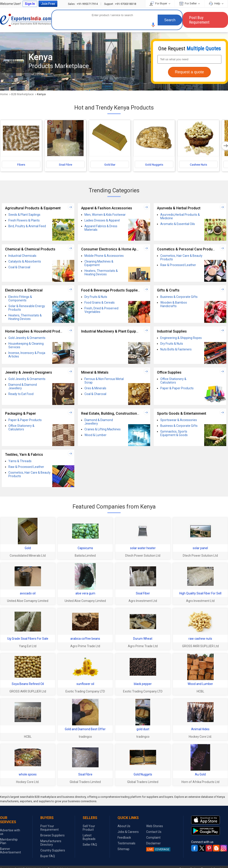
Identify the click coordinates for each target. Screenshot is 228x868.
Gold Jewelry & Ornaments (27, 338)
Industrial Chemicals (22, 256)
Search (170, 20)
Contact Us (154, 832)
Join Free (48, 4)
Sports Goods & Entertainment (182, 414)
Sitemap (123, 849)
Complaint (153, 838)
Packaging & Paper (21, 414)
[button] (153, 25)
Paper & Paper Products (177, 389)
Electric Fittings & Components (20, 299)
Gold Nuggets (154, 165)
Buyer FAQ (48, 856)
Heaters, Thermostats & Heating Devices (101, 273)
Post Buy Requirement (199, 20)
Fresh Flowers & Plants (24, 221)
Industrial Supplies (172, 332)
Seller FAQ (90, 845)
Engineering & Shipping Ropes (181, 338)
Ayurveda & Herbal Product (179, 209)
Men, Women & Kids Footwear (105, 215)
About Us (124, 826)
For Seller (190, 3)
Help (216, 3)
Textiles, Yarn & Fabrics (24, 455)
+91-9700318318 (120, 4)
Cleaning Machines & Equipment (99, 264)
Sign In (30, 4)
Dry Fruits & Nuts (96, 297)
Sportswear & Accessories (179, 420)
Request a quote (189, 72)
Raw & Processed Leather (178, 265)
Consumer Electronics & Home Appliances (116, 250)
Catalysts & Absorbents (25, 262)
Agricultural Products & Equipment (33, 209)
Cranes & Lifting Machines (103, 430)
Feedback (124, 838)
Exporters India (26, 20)
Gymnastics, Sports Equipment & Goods (174, 434)
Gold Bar (110, 165)
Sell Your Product (89, 828)
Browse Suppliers (52, 835)
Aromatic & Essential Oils (178, 224)
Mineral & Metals (95, 373)
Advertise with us (10, 832)
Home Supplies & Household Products (36, 332)
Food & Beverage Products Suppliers (111, 291)
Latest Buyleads (89, 837)
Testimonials (126, 843)
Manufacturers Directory (51, 843)
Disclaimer (153, 843)
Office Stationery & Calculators (173, 381)
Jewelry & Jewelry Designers (29, 373)
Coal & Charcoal (19, 268)
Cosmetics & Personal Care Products (187, 250)
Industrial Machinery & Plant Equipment (113, 332)
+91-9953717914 (83, 4)
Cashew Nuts (198, 165)
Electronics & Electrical (24, 291)
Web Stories (155, 826)
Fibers (21, 165)
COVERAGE (158, 849)
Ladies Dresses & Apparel (102, 221)
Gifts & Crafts (168, 291)
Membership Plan (9, 841)
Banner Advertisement (10, 851)
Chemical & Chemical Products (30, 250)
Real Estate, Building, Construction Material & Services (125, 414)
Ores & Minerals (95, 389)
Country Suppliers (53, 850)
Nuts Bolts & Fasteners (176, 350)
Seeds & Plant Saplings (24, 215)
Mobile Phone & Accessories (104, 256)
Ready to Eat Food (21, 394)
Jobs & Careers (128, 832)
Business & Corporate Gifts (179, 297)
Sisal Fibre (65, 165)
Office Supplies (169, 373)
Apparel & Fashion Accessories (107, 209)
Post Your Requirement (50, 828)
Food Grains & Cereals (100, 303)
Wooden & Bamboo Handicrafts (174, 305)
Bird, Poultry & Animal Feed (27, 227)
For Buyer (160, 3)
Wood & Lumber (95, 435)
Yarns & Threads (20, 461)
